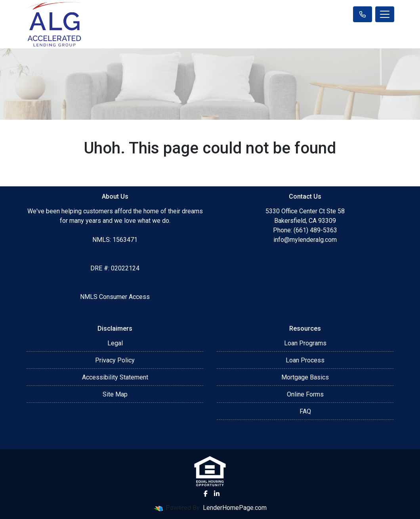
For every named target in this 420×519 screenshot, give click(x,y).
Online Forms (305, 394)
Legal (115, 343)
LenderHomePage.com (235, 508)
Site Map (115, 394)
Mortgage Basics (305, 377)
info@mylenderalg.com (305, 240)
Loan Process (305, 360)
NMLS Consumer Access (115, 297)
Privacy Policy (115, 360)
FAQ (305, 411)
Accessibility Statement (115, 377)
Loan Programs (305, 343)
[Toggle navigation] (385, 14)
